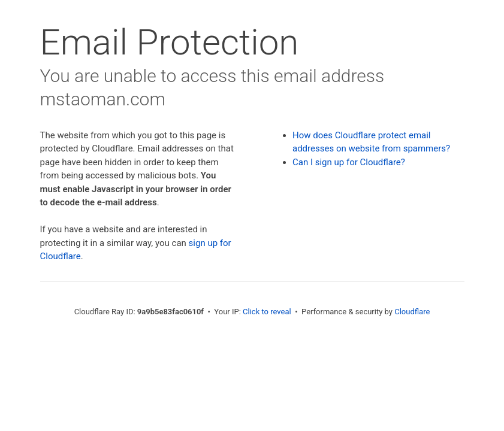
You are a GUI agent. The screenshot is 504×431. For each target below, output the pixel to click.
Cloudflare (412, 312)
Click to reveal (267, 312)
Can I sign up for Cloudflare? (349, 162)
